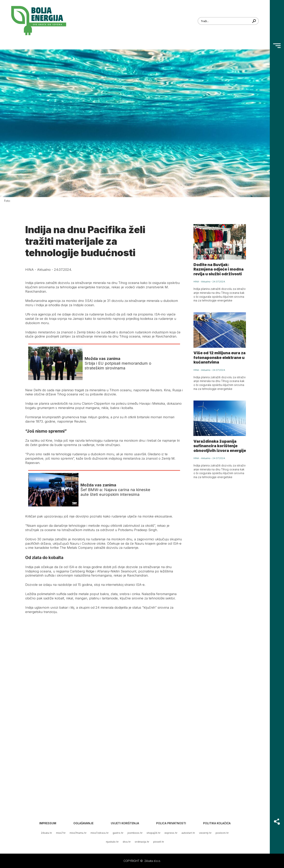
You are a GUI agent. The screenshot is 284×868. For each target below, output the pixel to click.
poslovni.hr (222, 833)
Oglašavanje (83, 823)
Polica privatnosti (171, 823)
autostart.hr (188, 833)
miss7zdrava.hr (100, 833)
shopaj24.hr (154, 833)
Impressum (48, 823)
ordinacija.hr (142, 842)
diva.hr (127, 842)
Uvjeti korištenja (125, 823)
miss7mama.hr (78, 833)
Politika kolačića (217, 823)
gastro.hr (118, 833)
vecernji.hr (205, 833)
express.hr (171, 833)
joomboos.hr (135, 833)
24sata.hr (47, 833)
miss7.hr (61, 833)
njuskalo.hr (112, 842)
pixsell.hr (159, 842)
